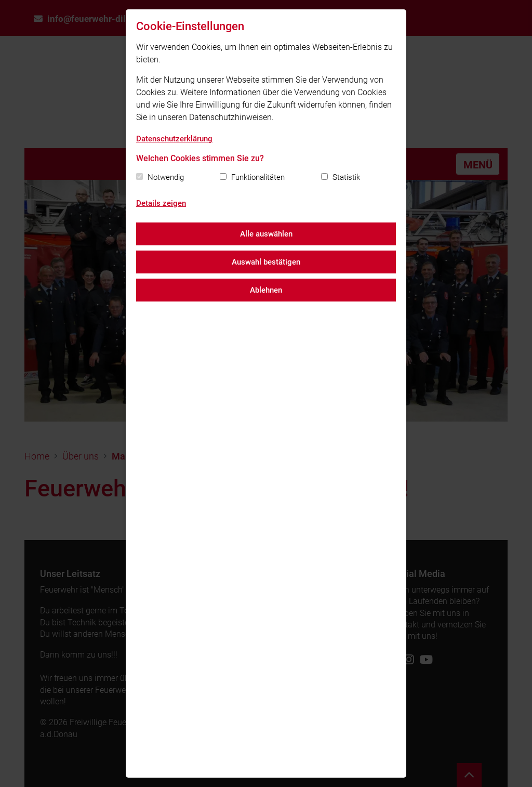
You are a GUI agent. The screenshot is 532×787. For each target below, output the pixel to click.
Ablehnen (266, 290)
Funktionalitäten (258, 177)
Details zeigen (161, 203)
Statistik (346, 177)
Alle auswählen (266, 234)
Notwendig (166, 177)
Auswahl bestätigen (266, 262)
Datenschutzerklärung (174, 139)
